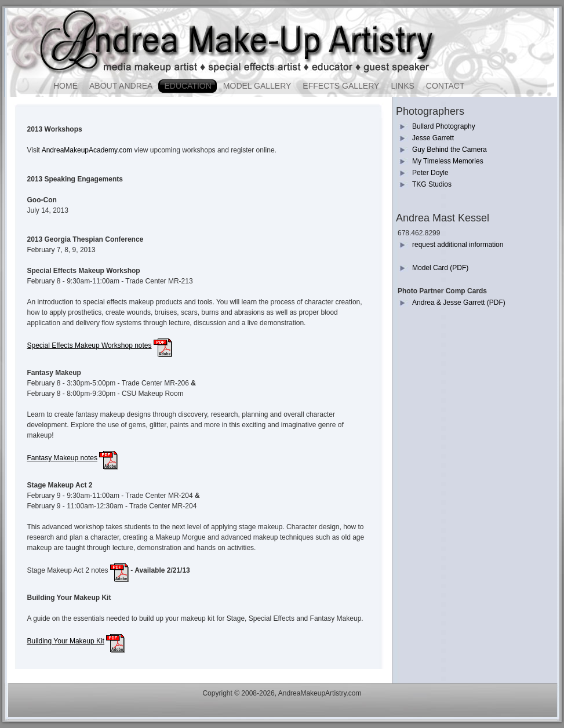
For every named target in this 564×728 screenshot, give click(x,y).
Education (188, 86)
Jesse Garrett (433, 138)
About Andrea (121, 86)
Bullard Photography (444, 126)
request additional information (458, 245)
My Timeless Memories (448, 161)
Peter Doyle (430, 173)
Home (66, 86)
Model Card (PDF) (440, 268)
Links (402, 86)
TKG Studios (432, 184)
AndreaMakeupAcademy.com (87, 150)
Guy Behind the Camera (450, 150)
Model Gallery (257, 86)
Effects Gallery (341, 86)
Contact (445, 86)
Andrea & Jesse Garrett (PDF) (459, 303)
